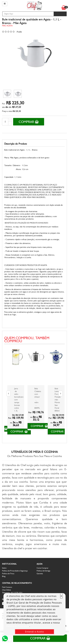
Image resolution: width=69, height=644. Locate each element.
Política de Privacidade (18, 626)
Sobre (4, 568)
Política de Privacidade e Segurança (15, 571)
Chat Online (6, 590)
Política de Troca (8, 574)
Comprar (29, 122)
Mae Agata (7, 26)
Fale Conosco (7, 587)
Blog (4, 576)
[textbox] (28, 14)
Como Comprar (43, 568)
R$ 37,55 (16, 107)
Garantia (40, 574)
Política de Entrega (43, 571)
